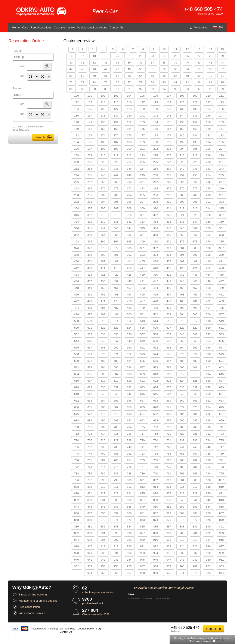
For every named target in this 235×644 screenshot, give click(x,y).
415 (116, 268)
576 (182, 354)
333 (142, 222)
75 (106, 82)
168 (182, 129)
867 (222, 513)
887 (169, 527)
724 (77, 440)
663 (222, 401)
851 (169, 507)
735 (222, 440)
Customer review (64, 27)
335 (169, 222)
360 (182, 235)
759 (222, 454)
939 (222, 553)
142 (156, 116)
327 (222, 215)
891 (222, 527)
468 (182, 295)
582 (103, 361)
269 (90, 188)
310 (156, 208)
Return (17, 88)
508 (77, 321)
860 (129, 513)
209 (90, 155)
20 (117, 56)
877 (195, 520)
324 (182, 215)
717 (142, 434)
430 (156, 275)
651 (222, 394)
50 (141, 69)
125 (90, 109)
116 (129, 102)
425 (90, 275)
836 (129, 500)
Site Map (70, 628)
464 (129, 295)
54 (187, 69)
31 (83, 63)
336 (182, 222)
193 (195, 142)
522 (103, 328)
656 (129, 401)
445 (195, 281)
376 (77, 248)
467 (169, 295)
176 (129, 135)
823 (116, 493)
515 (169, 321)
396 (182, 255)
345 (142, 228)
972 (195, 573)
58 (71, 76)
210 (103, 155)
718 (156, 434)
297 (142, 202)
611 (169, 374)
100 (77, 96)
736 (77, 447)
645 (142, 394)
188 (129, 142)
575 (169, 354)
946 (156, 560)
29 (222, 56)
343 (116, 228)
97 (199, 89)
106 (156, 96)
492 (182, 308)
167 (169, 129)
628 (77, 387)
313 (195, 208)
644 (129, 394)
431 (169, 275)
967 (129, 573)
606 (103, 374)
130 (156, 109)
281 (90, 195)
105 (142, 96)
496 (77, 314)
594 (103, 367)
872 (129, 520)
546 (103, 341)
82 (187, 82)
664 (77, 407)
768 (182, 460)
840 (182, 500)
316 (77, 215)
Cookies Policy (86, 628)
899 (169, 533)
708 (182, 427)
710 (208, 427)
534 (103, 334)
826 (156, 493)
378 (103, 248)
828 (182, 493)
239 (169, 169)
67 (176, 76)
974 (222, 573)
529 (195, 328)
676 (77, 414)
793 (195, 473)
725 (90, 440)
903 (222, 533)
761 (90, 460)
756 (182, 454)
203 (169, 149)
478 (156, 301)
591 (222, 361)
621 (142, 381)
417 (142, 268)
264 (182, 182)
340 (77, 228)
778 (156, 467)
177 (142, 135)
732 (182, 440)
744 (182, 447)
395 (169, 255)
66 (164, 76)
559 (116, 348)
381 (142, 248)
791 (169, 473)
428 (129, 275)
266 (208, 182)
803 (169, 480)
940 (77, 560)
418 (156, 268)
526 (156, 328)
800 (129, 480)
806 (208, 480)
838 (156, 500)
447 (222, 281)
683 (169, 414)
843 (222, 500)
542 (208, 334)
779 (169, 467)
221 (90, 162)
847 (116, 507)
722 (208, 434)
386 (208, 248)
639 (222, 387)
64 (141, 76)
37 (152, 63)
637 (195, 387)
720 (182, 434)
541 (195, 334)
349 (195, 228)
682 (156, 414)
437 (90, 281)
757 (195, 454)
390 (103, 255)
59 (83, 76)
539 (169, 334)
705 (142, 427)
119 (169, 102)
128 (129, 109)
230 (208, 162)
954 (103, 566)
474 (103, 301)
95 (176, 89)
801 (142, 480)
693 (142, 420)
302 (208, 202)
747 (222, 447)
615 (222, 374)
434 (208, 275)
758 (208, 454)
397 (195, 255)
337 (195, 222)
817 (195, 487)
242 (208, 169)
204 (182, 149)
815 (169, 487)
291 (222, 195)
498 (103, 314)
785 (90, 473)
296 (129, 202)
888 (182, 527)
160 (77, 129)
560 (129, 348)
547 (116, 341)
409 (195, 261)
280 (77, 195)
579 (222, 354)
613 (195, 374)
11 (176, 49)
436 (77, 281)
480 (182, 301)
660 (182, 401)
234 (103, 169)
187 (116, 142)
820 (77, 493)
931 (116, 553)
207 (222, 149)
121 (195, 102)
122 (208, 102)
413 (90, 268)
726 (103, 440)
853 (195, 507)
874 (156, 520)
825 (142, 493)
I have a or (28, 128)
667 (116, 407)
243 (222, 169)
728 (129, 440)
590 (208, 361)
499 (116, 314)
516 (182, 321)
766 (156, 460)
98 (211, 89)
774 (103, 467)
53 (176, 69)
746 (208, 447)
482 (208, 301)
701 (90, 427)
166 (156, 129)
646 (156, 394)
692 (129, 420)
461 (90, 295)
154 (156, 122)
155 (169, 122)
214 (156, 155)
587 (169, 361)
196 (77, 149)
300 (182, 202)
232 (77, 169)
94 (164, 89)
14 (211, 49)
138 (103, 116)
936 (182, 553)
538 (156, 334)
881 (90, 527)
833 (90, 500)
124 (77, 109)
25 (176, 56)
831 (222, 493)
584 (129, 361)
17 (83, 56)
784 (77, 473)
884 (129, 527)
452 (129, 288)
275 (169, 188)
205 (195, 149)
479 (169, 301)
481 (195, 301)
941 (90, 560)
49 (129, 69)
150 (103, 122)
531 (222, 328)
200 (129, 149)
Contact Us (117, 27)
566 (208, 348)
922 (156, 546)
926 (208, 546)
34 (117, 63)
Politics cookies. (203, 641)
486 (103, 308)
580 (77, 361)
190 (156, 142)
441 (142, 281)
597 (142, 367)
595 (116, 367)
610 (156, 374)
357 (142, 235)
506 (208, 314)
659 (169, 401)
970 (169, 573)
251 (169, 175)
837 (142, 500)
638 (208, 387)
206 (208, 149)
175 (116, 135)
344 (129, 228)
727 (116, 440)
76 (117, 82)
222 (103, 162)
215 (169, 155)
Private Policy (38, 628)
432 (182, 275)
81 (176, 82)
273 (142, 188)
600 (182, 367)
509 (90, 321)
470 (208, 295)
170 (208, 129)
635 (169, 387)
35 (129, 63)
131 (169, 109)
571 (116, 354)
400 (77, 261)
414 (103, 268)
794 (208, 473)
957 (142, 566)
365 (90, 241)
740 (129, 447)
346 (156, 228)
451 (116, 288)
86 (71, 89)
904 (77, 540)
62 (117, 76)
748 (77, 454)
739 (116, 447)
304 (77, 208)
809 (90, 487)
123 (222, 102)
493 (195, 308)
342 (103, 228)
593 (90, 367)
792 (182, 473)
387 (222, 248)
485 (90, 308)
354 (103, 235)
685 (195, 414)
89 (106, 89)
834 (103, 500)
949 (195, 560)
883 (116, 527)
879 (222, 520)
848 (129, 507)
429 (142, 275)
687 (222, 414)
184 (77, 142)
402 (103, 261)
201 (142, 149)
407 (169, 261)
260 (129, 182)
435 (222, 275)
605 (90, 374)
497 (90, 314)
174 (103, 135)
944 (129, 560)
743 (169, 447)
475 (116, 301)
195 (222, 142)
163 (116, 129)
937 (195, 553)
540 (182, 334)
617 (90, 381)
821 (90, 493)
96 (187, 89)
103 (116, 96)
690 (103, 420)
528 (182, 328)
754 (156, 454)
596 (129, 367)
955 (116, 566)
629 (90, 387)
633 (142, 387)
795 (222, 473)
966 (116, 573)
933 (142, 553)
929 (90, 553)
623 (169, 381)
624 (182, 381)
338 (208, 222)
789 (142, 473)
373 (195, 241)
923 (169, 546)
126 (103, 109)
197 (90, 149)
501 (142, 314)
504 (182, 314)
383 (169, 248)
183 (222, 135)
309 (142, 208)
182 (208, 135)
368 (129, 241)
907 (116, 540)
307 (116, 208)
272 (129, 188)
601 (195, 367)
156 (182, 122)
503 (169, 314)
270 (103, 188)
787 (116, 473)
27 (199, 56)
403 (116, 261)
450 (103, 288)
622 (156, 381)
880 (77, 527)
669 (142, 407)
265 (195, 182)
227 (169, 162)
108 (182, 96)
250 (156, 175)
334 (156, 222)
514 (156, 321)
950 (208, 560)
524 (129, 328)
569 (90, 354)
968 (142, 573)
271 (116, 188)
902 (208, 533)
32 (94, 63)
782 (208, 467)
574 (156, 354)
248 (129, 175)
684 (182, 414)
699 (222, 420)
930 (103, 553)
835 (116, 500)
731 (169, 440)
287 (169, 195)
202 (156, 149)
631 (116, 387)
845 (90, 507)
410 (208, 261)
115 (116, 102)
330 (103, 222)
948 (182, 560)
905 (90, 540)
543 (222, 334)
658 (156, 401)
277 (195, 188)
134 (208, 109)
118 (156, 102)
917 (90, 546)
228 (182, 162)
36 (141, 63)
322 (156, 215)
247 (116, 175)
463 (116, 295)
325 (195, 215)
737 (90, 447)
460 (77, 295)
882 (103, 527)
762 (103, 460)
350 (208, 228)
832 (77, 500)
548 (129, 341)
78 (141, 82)
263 (169, 182)
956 (129, 566)
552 (182, 341)
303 (222, 202)
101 (90, 96)
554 (208, 341)
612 (182, 374)
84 (211, 82)
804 (182, 480)
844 (77, 507)
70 (211, 76)
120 (182, 102)
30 (71, 63)
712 (77, 434)
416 (129, 268)
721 (195, 434)
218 (208, 155)
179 (169, 135)
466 (156, 295)
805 (195, 480)
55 (199, 69)
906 (103, 540)
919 (116, 546)
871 (116, 520)
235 (116, 169)
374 (208, 241)
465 (142, 295)
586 (156, 361)
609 (142, 374)
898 (156, 533)
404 (129, 261)
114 (103, 102)
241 (195, 169)
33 (106, 63)
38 (164, 63)
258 (103, 182)
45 (83, 69)
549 (142, 341)
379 (116, 248)
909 (142, 540)
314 (208, 208)
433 (195, 275)
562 (156, 348)
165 (142, 129)
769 (195, 460)
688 (77, 420)
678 (103, 414)
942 (103, 560)
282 (103, 195)
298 (156, 202)
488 (129, 308)
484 (77, 308)
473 (90, 301)
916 (77, 546)
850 (156, 507)
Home (16, 27)
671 (169, 407)
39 (176, 63)
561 (142, 348)
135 (222, 109)
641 (90, 394)
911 (169, 540)
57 (222, 69)
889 (195, 527)
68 (187, 76)
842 (208, 500)
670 (156, 407)
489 (142, 308)
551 (169, 341)
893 (90, 533)
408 (182, 261)
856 (77, 513)
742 (156, 447)
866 (208, 513)
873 (142, 520)
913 (195, 540)
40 (187, 63)
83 (199, 82)
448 (77, 288)
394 (156, 255)
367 (116, 241)
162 (103, 129)
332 (129, 222)
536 (129, 334)
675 (222, 407)
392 (129, 255)
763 (116, 460)
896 (129, 533)
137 (90, 116)
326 (208, 215)
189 (142, 142)
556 (77, 348)
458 (208, 288)
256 (77, 182)
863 (169, 513)
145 (195, 116)
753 (142, 454)
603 (222, 367)
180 (182, 135)
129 (142, 109)
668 (129, 407)
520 (77, 328)
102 (103, 96)
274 (156, 188)
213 (142, 155)
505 (195, 314)
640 (77, 394)
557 (90, 348)
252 (182, 175)
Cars (25, 27)
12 (187, 49)
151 (116, 122)
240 (182, 169)
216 (182, 155)
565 (195, 348)
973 (208, 573)
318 (103, 215)
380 (129, 248)
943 (116, 560)
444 (182, 281)
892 (77, 533)
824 (129, 493)
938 (208, 553)
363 (222, 235)
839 (169, 500)
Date (21, 66)
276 (182, 188)
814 (156, 487)
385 (195, 248)
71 (222, 76)
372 (182, 241)
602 (208, 367)
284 (129, 195)
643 (116, 394)
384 (182, 248)
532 (77, 334)
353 (90, 235)
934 (156, 553)
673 (195, 407)
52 (164, 69)
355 (116, 235)
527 (169, 328)
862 (156, 513)
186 (103, 142)
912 (182, 540)
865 (195, 513)
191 (169, 142)
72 (71, 82)
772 (77, 467)
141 (142, 116)
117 (142, 102)
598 (156, 367)
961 (195, 566)
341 (90, 228)
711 (222, 427)
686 (208, 414)
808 (77, 487)
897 (142, 533)
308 (129, 208)
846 (103, 507)
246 (103, 175)
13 (199, 49)
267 (222, 182)
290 (208, 195)
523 (116, 328)
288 (182, 195)
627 (222, 381)
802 (156, 480)
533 (90, 334)
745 (195, 447)
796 (77, 480)
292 (77, 202)
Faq (99, 628)
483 (222, 301)
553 (195, 341)
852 (182, 507)
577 (195, 354)
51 (152, 69)
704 (129, 427)
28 (211, 56)
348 (182, 228)
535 (116, 334)
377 (90, 248)
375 (222, 241)
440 (129, 281)
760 (77, 460)
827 (169, 493)
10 (164, 49)
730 (156, 440)
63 (129, 76)
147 (222, 116)
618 (103, 381)
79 (152, 82)
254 (208, 175)
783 (222, 467)
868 (77, 520)
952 (77, 566)
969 (156, 573)
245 (90, 175)
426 (103, 275)
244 (77, 175)
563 (169, 348)
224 (129, 162)
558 (103, 348)
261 (142, 182)
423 (222, 268)
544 (77, 341)
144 (182, 116)
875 (169, 520)
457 (195, 288)
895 (116, 533)
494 (208, 308)
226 (156, 162)
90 (117, 89)
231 (222, 162)
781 (195, 467)
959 (169, 566)
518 (208, 321)
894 (103, 533)
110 (208, 96)
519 (222, 321)
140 (129, 116)
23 (152, 56)
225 (142, 162)
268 (77, 188)
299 (169, 202)
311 (169, 208)
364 (77, 241)
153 (142, 122)
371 (169, 241)
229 (195, 162)
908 (129, 540)
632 (129, 387)
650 (208, 394)
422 (208, 268)
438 (103, 281)
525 (142, 328)
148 (77, 122)
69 (199, 76)
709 (195, 427)
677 (90, 414)
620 (129, 381)
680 (129, 414)
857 (90, 513)
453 (142, 288)
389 (90, 255)
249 (142, 175)
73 (83, 82)
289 (195, 195)
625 (195, 381)
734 (208, 440)
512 (129, 321)
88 (94, 89)
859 (116, 513)
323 (169, 215)
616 (77, 381)
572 (129, 354)
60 (94, 76)
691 (116, 420)
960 (182, 566)
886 (156, 527)
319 (116, 215)
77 (129, 82)
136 (77, 116)
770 (208, 460)
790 (156, 473)
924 (182, 546)
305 (90, 208)
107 (169, 96)
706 (156, 427)
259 (116, 182)
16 (71, 56)
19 (106, 56)
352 (77, 235)
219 (222, 155)
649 (195, 394)
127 (116, 109)
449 (90, 288)
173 (90, 135)
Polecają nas (56, 628)
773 (90, 467)
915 (222, 540)
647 (169, 394)
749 (90, 454)
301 (195, 202)
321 (142, 215)
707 (169, 427)
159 (222, 122)
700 (77, 427)
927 (222, 546)
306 (103, 208)
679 (116, 414)
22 (141, 56)
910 (156, 540)
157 (195, 122)
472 (77, 301)
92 (141, 89)
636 (182, 387)
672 (182, 407)
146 (208, 116)
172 (77, 135)
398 (208, 255)
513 (142, 321)
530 (208, 328)
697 (195, 420)
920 (129, 546)
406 (156, 261)
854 (208, 507)
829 (195, 493)
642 (103, 394)
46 (94, 69)
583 (116, 361)
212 (129, 155)
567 (222, 348)
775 (116, 467)
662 (208, 401)
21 (129, 56)
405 (142, 261)
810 (103, 487)
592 (77, 367)
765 (142, 460)
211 (116, 155)
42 (211, 63)
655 (116, 401)
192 (182, 142)
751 (116, 454)
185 (90, 142)
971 (182, 573)
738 (103, 447)
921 (142, 546)
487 (116, 308)
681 (142, 414)
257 (90, 182)
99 (222, 89)
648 (182, 394)
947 (169, 560)
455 (169, 288)
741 (142, 447)
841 (195, 500)
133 (195, 109)
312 (182, 208)
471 (222, 295)
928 (77, 553)
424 (77, 275)
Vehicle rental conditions (92, 27)
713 (90, 434)
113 (90, 102)
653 (90, 401)
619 (116, 381)
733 (195, 440)
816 (182, 487)
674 (208, 407)
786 (103, 473)
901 (195, 533)
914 (208, 540)
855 (222, 507)
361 (195, 235)
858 (103, 513)
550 (156, 341)
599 (169, 367)
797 (90, 480)
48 (117, 69)
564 (182, 348)
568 (77, 354)
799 (116, 480)
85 (222, 82)
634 (156, 387)
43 (222, 63)
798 (103, 480)
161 (90, 129)
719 (169, 434)
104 (129, 96)
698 (208, 420)
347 (169, 228)
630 (103, 387)
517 (195, 321)
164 (129, 129)
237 (142, 169)
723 (222, 434)
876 (182, 520)
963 (222, 566)
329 (90, 222)
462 (103, 295)
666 (103, 407)
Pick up (17, 51)
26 (187, 56)
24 (164, 56)
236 (129, 169)
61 (106, 76)
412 (77, 268)
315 (222, 208)
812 (129, 487)
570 (103, 354)
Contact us (213, 629)
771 (222, 460)
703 (116, 427)
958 (156, 566)
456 (182, 288)
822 (103, 493)
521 (90, 328)
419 (169, 268)
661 (195, 401)
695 (169, 420)
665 (90, 407)
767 (169, 460)
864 (182, 513)
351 (222, 228)
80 (164, 82)
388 (77, 255)
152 (129, 122)
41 (199, 63)
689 (90, 420)
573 (142, 354)
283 (116, 195)
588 (182, 361)
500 (129, 314)
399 (222, 255)
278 (208, 188)
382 (156, 248)
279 (222, 188)
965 (103, 573)
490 (156, 308)
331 (116, 222)
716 (129, 434)
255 (222, 175)
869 (90, 520)
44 (71, 69)
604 (77, 374)
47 (106, 69)
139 (116, 116)
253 (195, 175)
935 (169, 553)
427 (116, 275)
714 (103, 434)
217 (195, 155)
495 (222, 308)
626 (208, 381)
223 (116, 162)
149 (90, 122)
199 (116, 149)
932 (129, 553)
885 (142, 527)
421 (195, 268)
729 (142, 440)
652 (77, 401)
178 (156, 135)
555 (222, 341)
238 (156, 169)
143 (169, 116)
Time (21, 76)
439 (116, 281)
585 (142, 361)
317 (90, 215)
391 (116, 255)
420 (182, 268)
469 (195, 295)
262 (156, 182)
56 (211, 69)
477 (142, 301)
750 (103, 454)
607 (116, 374)
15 (222, 49)
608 (129, 374)
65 (152, 76)
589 (195, 361)
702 (103, 427)
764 (129, 460)
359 (169, 235)
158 (208, 122)
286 (156, 195)
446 (208, 281)
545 (90, 341)
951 (222, 560)
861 (142, 513)
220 (77, 162)
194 (208, 142)
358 (156, 235)
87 (83, 89)
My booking (201, 27)
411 (222, 261)
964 (90, 573)
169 (195, 129)
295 (116, 202)
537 (142, 334)
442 (156, 281)
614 (208, 374)
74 (94, 82)
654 (103, 401)
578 (208, 354)
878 (208, 520)
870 (103, 520)
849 (142, 507)
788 (129, 473)
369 (142, 241)
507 (222, 314)
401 (90, 261)
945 (142, 560)
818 (208, 487)
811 (116, 487)
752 (129, 454)
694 (156, 420)
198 (103, 149)
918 (103, 546)
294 (103, 202)
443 (169, 281)
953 (90, 566)
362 (208, 235)
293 (90, 202)
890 (208, 527)
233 (90, 169)
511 (116, 321)
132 (182, 109)
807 (222, 480)
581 (90, 361)
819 (222, 487)
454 (156, 288)
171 (222, 129)
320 (129, 215)
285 (142, 195)
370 (156, 241)
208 (77, 155)
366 (103, 241)
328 (77, 222)
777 (142, 467)
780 (182, 467)
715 (116, 434)
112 (77, 102)
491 (169, 308)
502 (156, 314)
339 (222, 222)
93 (152, 89)
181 (195, 135)
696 (182, 420)
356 (129, 235)
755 (169, 454)
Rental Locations (41, 27)
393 (142, 255)
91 (129, 89)
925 (195, 546)
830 (208, 493)
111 (222, 96)
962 (208, 566)
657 (142, 401)
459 (222, 288)
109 (195, 96)
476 (129, 301)
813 (142, 487)
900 (182, 533)
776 (129, 467)
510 (103, 321)
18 (94, 56)
